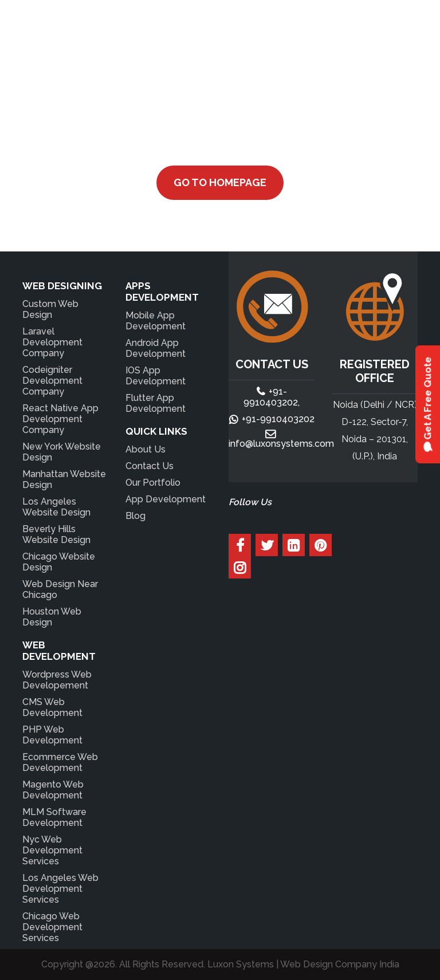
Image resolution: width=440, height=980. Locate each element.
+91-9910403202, (272, 397)
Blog (135, 516)
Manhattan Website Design (64, 479)
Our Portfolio (153, 483)
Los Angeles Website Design (56, 507)
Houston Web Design (52, 617)
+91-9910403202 (278, 419)
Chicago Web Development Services (52, 927)
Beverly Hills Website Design (56, 534)
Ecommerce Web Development (60, 762)
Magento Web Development (53, 790)
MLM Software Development (54, 817)
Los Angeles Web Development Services (60, 889)
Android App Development (156, 348)
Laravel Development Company (52, 342)
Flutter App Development (156, 403)
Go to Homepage (220, 182)
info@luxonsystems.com (281, 444)
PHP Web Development (52, 735)
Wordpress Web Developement (57, 680)
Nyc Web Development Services (52, 850)
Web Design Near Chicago (60, 589)
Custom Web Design (50, 309)
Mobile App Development (156, 321)
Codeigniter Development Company (52, 381)
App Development (166, 499)
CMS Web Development (52, 707)
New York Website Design (62, 452)
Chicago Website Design (59, 562)
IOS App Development (156, 376)
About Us (146, 449)
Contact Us (150, 466)
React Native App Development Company (60, 419)
